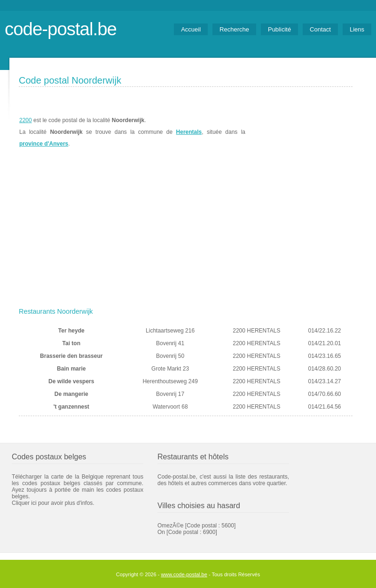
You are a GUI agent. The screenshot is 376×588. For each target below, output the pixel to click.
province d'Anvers (44, 144)
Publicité (279, 29)
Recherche (234, 29)
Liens (357, 29)
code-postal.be (61, 29)
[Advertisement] (186, 233)
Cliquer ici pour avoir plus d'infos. (53, 503)
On (161, 532)
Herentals (189, 132)
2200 (26, 120)
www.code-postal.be (184, 574)
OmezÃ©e (171, 526)
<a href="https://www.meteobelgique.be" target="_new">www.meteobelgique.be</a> (299, 132)
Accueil (191, 29)
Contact (320, 29)
